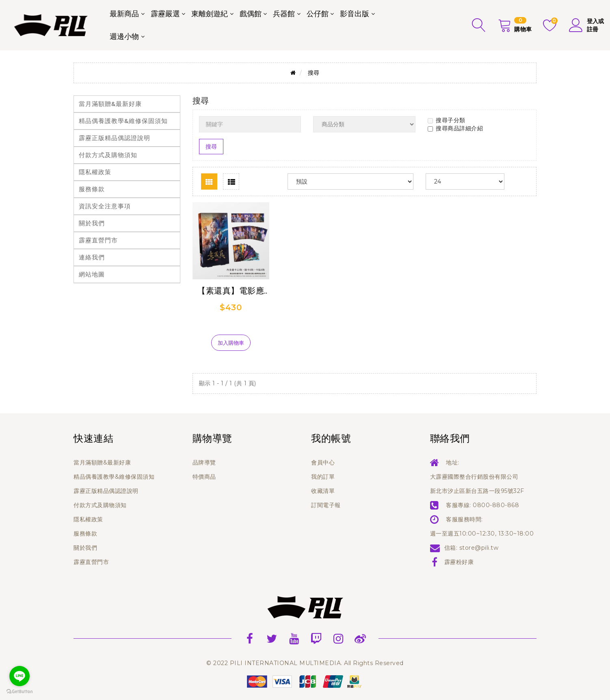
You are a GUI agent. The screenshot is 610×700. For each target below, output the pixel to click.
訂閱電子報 (326, 505)
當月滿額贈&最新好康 (110, 104)
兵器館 (284, 14)
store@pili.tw (479, 548)
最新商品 (124, 14)
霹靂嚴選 (165, 14)
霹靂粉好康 (459, 562)
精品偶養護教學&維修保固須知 (123, 121)
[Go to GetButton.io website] (19, 692)
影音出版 (355, 14)
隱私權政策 (95, 172)
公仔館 (318, 14)
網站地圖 (92, 274)
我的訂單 (323, 477)
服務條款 (92, 189)
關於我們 (92, 223)
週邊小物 (124, 37)
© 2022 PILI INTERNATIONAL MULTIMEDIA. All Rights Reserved (305, 663)
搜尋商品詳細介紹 (455, 128)
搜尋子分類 (447, 120)
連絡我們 (92, 257)
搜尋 (314, 73)
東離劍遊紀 (210, 14)
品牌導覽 (204, 462)
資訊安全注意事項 (105, 206)
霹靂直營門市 (98, 240)
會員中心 (323, 462)
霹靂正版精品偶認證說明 (115, 138)
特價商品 (204, 477)
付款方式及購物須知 (108, 155)
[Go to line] (19, 676)
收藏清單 (323, 491)
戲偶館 (251, 14)
